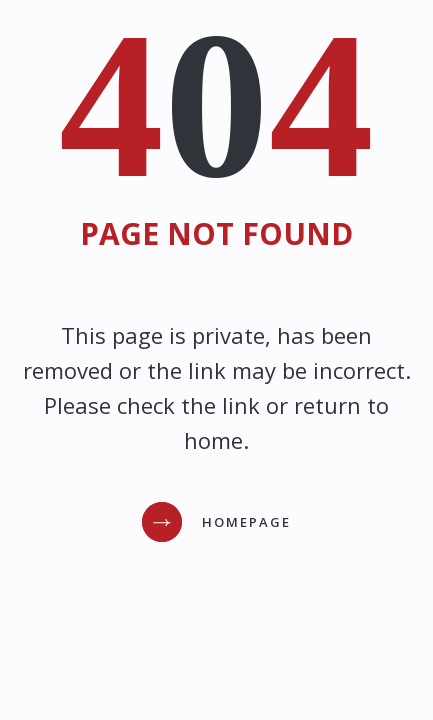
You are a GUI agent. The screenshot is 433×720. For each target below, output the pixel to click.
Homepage (246, 522)
